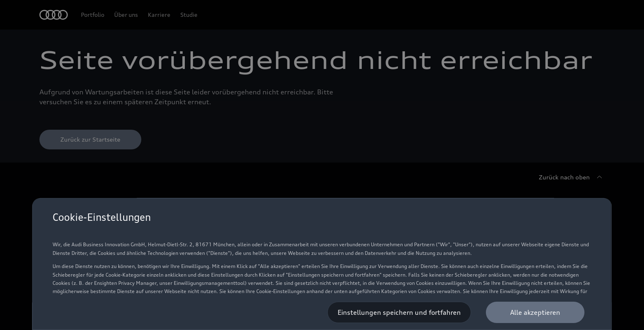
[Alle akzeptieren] (536, 312)
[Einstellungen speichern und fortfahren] (400, 312)
